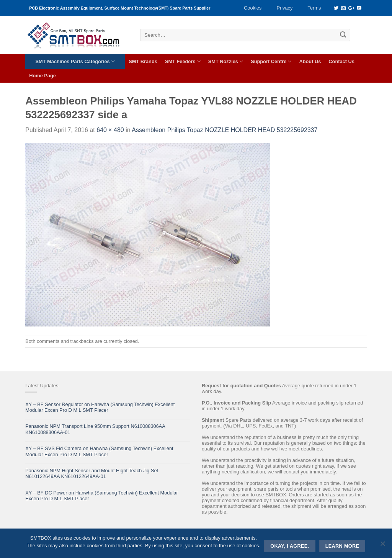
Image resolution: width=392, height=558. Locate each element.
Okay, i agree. (290, 546)
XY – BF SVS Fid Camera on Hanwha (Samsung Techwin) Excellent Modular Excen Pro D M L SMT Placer (99, 451)
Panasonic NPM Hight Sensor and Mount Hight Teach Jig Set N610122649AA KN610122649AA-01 (92, 473)
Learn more (342, 546)
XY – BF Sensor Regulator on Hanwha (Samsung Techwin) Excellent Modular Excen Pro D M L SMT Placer (100, 407)
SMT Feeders (183, 61)
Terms (314, 8)
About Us (310, 61)
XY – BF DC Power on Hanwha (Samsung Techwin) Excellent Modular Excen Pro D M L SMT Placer (102, 496)
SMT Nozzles (226, 61)
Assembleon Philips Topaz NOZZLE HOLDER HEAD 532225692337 (225, 130)
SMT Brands (143, 61)
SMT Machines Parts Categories (75, 61)
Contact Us (341, 61)
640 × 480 (110, 130)
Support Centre (271, 61)
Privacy (284, 8)
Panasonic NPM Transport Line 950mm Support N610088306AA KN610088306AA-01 (95, 429)
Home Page (42, 76)
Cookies (253, 8)
